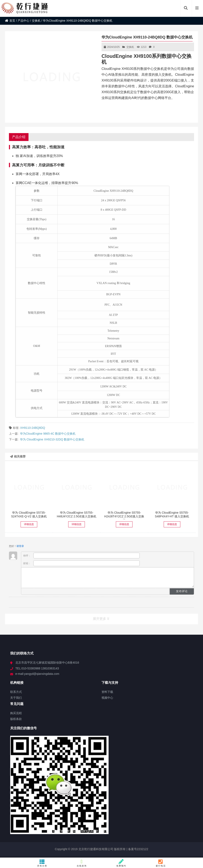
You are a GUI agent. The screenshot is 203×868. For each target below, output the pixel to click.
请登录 (20, 546)
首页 (10, 21)
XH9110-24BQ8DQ (33, 428)
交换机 (36, 21)
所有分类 (42, 863)
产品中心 (24, 21)
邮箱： (81, 563)
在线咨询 (82, 863)
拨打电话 (161, 863)
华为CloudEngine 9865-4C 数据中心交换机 (48, 434)
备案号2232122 (138, 849)
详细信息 (29, 524)
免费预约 (121, 863)
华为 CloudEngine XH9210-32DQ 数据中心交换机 (52, 439)
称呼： (81, 556)
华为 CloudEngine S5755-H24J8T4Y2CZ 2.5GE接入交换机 (124, 516)
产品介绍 (19, 137)
